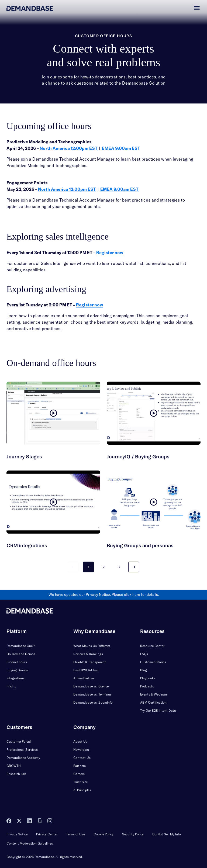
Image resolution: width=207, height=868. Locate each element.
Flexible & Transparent (90, 662)
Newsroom (81, 750)
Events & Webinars (154, 694)
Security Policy (133, 834)
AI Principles (82, 790)
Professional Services (22, 750)
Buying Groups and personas (140, 545)
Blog (144, 670)
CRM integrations (27, 545)
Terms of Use (75, 834)
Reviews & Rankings (88, 654)
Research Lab (16, 774)
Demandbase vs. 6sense (91, 686)
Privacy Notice (17, 834)
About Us (80, 741)
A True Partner (84, 678)
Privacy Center (47, 834)
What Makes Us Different (92, 646)
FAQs (144, 654)
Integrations (15, 678)
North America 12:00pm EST (69, 148)
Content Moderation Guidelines (30, 843)
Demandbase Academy (23, 758)
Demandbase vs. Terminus (92, 694)
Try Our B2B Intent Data (158, 710)
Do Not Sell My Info (167, 834)
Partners (80, 766)
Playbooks (148, 678)
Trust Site (80, 782)
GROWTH (14, 766)
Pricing (11, 686)
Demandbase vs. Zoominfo (93, 702)
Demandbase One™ (21, 646)
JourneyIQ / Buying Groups (138, 457)
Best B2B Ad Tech (86, 670)
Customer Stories (153, 662)
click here (132, 594)
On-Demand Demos (21, 654)
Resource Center (152, 646)
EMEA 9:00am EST (121, 148)
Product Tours (17, 662)
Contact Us (82, 758)
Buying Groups (17, 670)
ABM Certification (153, 702)
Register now (110, 253)
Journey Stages (24, 457)
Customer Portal (19, 741)
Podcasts (147, 686)
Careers (79, 774)
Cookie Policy (103, 834)
